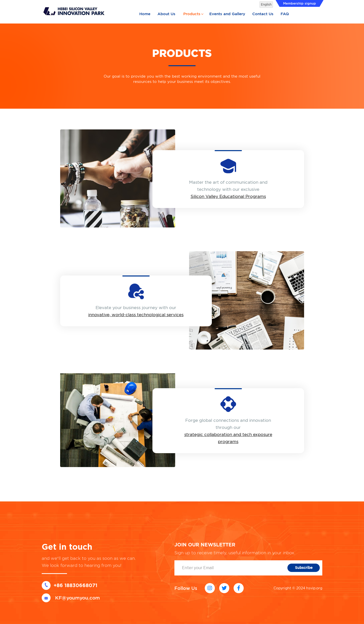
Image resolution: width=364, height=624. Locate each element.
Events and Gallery (227, 14)
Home (145, 14)
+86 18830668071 (70, 585)
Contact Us (263, 14)
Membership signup (300, 3)
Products (194, 14)
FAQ (285, 14)
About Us (166, 14)
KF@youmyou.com (71, 598)
